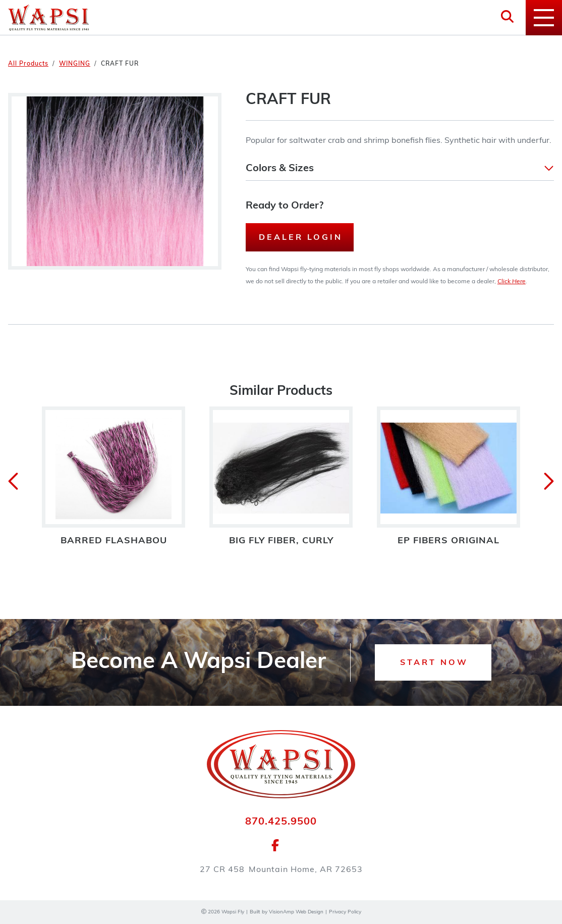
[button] (400, 169)
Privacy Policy (345, 912)
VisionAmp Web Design (296, 912)
